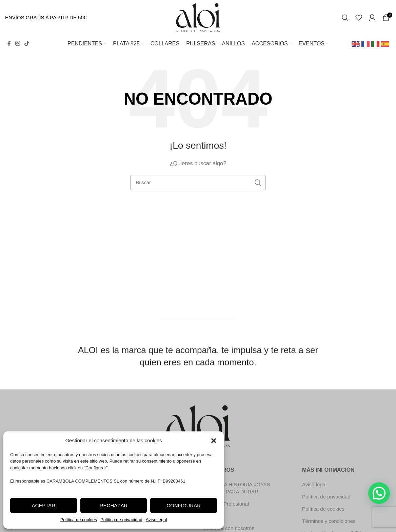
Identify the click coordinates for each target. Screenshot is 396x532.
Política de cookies (79, 520)
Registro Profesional (226, 504)
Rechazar (114, 505)
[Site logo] (198, 17)
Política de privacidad (121, 520)
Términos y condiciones (329, 521)
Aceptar (43, 505)
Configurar (184, 505)
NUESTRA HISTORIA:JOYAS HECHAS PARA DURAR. (237, 488)
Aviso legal (156, 520)
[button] (214, 441)
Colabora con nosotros (229, 528)
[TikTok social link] (27, 44)
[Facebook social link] (9, 44)
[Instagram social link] (17, 44)
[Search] (345, 18)
